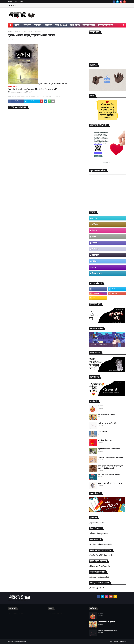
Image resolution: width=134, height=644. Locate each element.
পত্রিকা (94, 261)
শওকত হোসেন (16, 31)
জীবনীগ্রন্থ (95, 249)
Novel (14, 96)
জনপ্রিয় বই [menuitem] (27, 25)
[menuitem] (11, 25)
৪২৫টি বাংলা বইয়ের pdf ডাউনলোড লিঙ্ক (109, 475)
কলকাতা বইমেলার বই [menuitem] (105, 25)
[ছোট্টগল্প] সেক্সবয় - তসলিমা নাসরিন (108, 423)
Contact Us (123, 641)
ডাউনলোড (96, 255)
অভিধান (95, 224)
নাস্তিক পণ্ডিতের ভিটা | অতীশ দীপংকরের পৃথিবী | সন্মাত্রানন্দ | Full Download (111, 467)
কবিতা (94, 237)
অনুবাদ (38, 96)
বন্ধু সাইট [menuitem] (37, 25)
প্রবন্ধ (94, 267)
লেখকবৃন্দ (100, 406)
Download (12, 87)
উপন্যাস (42, 96)
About (15, 2)
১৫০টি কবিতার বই (103, 432)
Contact (21, 2)
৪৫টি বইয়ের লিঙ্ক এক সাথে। (105, 440)
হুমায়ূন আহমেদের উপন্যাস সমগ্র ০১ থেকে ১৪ (110, 483)
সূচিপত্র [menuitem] (17, 25)
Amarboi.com (22, 641)
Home (10, 2)
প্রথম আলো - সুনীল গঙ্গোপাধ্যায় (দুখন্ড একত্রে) (111, 457)
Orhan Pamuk (21, 96)
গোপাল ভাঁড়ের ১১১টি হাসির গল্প (106, 415)
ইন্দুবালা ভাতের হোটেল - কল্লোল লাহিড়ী (109, 449)
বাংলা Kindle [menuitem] (61, 25)
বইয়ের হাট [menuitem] (49, 25)
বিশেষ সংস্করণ (97, 274)
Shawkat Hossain (30, 96)
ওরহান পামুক (49, 96)
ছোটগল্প (95, 243)
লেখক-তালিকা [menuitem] (75, 25)
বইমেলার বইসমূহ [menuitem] (89, 25)
